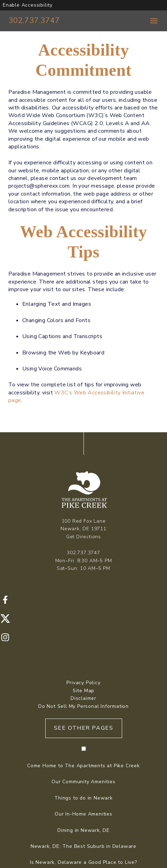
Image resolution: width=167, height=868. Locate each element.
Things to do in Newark (83, 798)
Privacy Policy (83, 683)
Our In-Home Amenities (83, 814)
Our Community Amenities (83, 782)
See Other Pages (84, 728)
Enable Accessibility (28, 5)
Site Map (83, 691)
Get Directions (83, 537)
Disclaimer (83, 698)
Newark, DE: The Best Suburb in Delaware (83, 846)
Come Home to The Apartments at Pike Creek (83, 766)
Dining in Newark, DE (83, 830)
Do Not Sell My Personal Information (83, 706)
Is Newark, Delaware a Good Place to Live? (83, 862)
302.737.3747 (34, 21)
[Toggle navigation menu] (154, 21)
